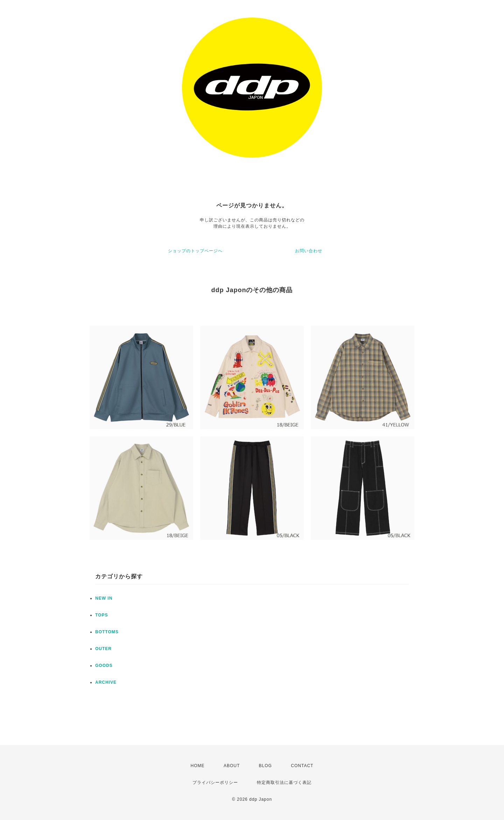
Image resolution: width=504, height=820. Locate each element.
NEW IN (104, 598)
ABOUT (232, 766)
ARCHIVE (106, 682)
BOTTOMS (107, 632)
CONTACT (302, 766)
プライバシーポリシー (215, 783)
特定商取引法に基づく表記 (284, 783)
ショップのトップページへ (195, 251)
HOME (198, 766)
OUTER (103, 649)
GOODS (104, 666)
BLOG (265, 766)
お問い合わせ (309, 251)
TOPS (101, 615)
